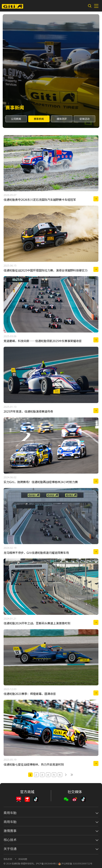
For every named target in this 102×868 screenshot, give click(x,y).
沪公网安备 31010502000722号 (75, 863)
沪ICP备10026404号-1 (47, 863)
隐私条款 (8, 859)
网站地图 (23, 859)
